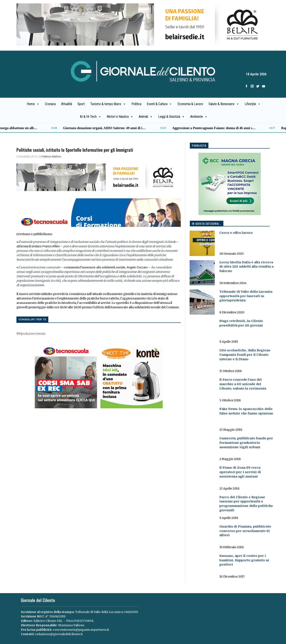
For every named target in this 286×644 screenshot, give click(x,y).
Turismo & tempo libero (108, 104)
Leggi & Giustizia (171, 117)
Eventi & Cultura (159, 104)
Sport (81, 104)
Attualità (67, 104)
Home (33, 104)
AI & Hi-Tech (91, 117)
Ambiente (199, 117)
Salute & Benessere (224, 104)
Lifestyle (253, 104)
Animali (146, 117)
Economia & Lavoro (190, 104)
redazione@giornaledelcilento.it (59, 634)
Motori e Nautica (120, 117)
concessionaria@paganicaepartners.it (81, 630)
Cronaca (50, 104)
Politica (136, 104)
